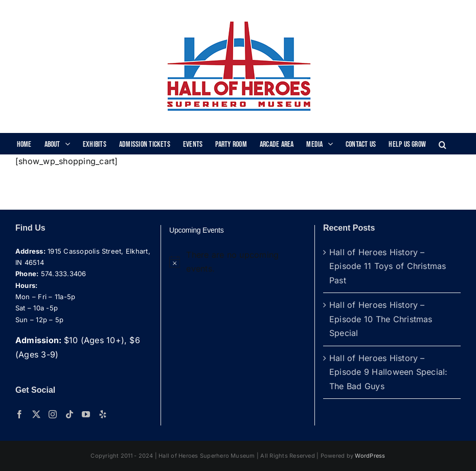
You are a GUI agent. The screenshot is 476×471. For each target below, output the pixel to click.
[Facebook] (19, 414)
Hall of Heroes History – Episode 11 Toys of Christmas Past (388, 266)
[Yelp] (103, 414)
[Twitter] (36, 414)
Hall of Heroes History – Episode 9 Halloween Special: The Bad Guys (389, 372)
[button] (443, 144)
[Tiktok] (70, 414)
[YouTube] (86, 414)
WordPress (370, 456)
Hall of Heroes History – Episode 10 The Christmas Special (381, 319)
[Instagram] (53, 414)
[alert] (238, 262)
